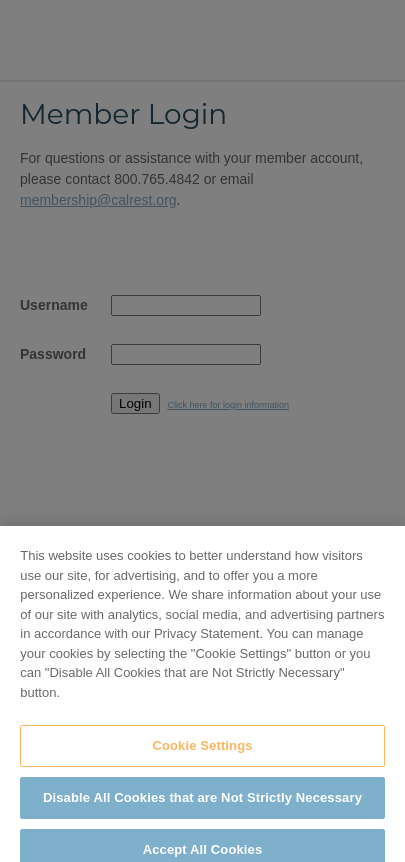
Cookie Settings (202, 755)
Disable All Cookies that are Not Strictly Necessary (202, 807)
